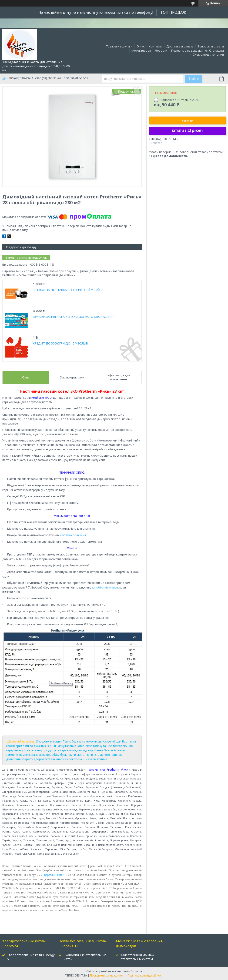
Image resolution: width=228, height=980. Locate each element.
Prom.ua (136, 971)
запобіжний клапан (105, 587)
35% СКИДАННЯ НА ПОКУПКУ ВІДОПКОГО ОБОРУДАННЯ (74, 317)
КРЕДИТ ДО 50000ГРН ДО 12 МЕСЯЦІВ (60, 343)
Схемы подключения (208, 54)
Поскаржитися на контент (107, 975)
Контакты (156, 46)
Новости (161, 50)
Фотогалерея (141, 50)
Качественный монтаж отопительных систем (137, 957)
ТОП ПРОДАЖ (173, 12)
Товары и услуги (118, 46)
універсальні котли (52, 875)
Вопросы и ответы (211, 46)
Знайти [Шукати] (194, 79)
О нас (141, 46)
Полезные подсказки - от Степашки (198, 50)
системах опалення (73, 535)
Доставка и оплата (180, 46)
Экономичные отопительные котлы (85, 957)
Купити (187, 121)
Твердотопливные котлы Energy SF (31, 957)
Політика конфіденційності (145, 975)
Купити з (187, 131)
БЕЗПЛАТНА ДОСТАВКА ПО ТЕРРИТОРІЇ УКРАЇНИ (68, 290)
